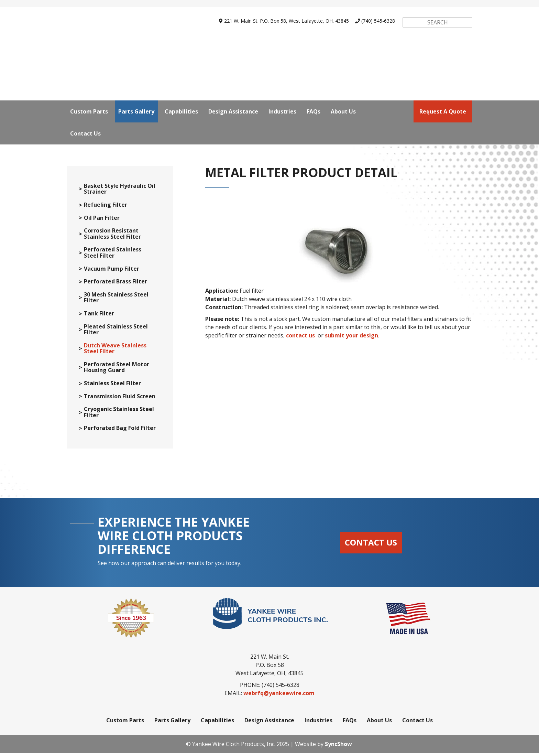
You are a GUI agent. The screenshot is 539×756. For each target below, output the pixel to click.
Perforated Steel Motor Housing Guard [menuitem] (117, 370)
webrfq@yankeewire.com (279, 696)
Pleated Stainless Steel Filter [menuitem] (116, 332)
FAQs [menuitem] (313, 48)
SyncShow (338, 747)
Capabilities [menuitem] (181, 48)
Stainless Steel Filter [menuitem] (112, 386)
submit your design (351, 338)
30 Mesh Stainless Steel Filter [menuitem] (116, 300)
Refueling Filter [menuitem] (106, 208)
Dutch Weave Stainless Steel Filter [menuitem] (115, 351)
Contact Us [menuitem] (85, 71)
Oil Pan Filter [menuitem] (102, 221)
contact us (300, 338)
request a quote (443, 48)
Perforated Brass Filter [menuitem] (115, 284)
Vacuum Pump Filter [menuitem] (112, 272)
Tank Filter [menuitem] (99, 316)
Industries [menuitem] (282, 48)
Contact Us (371, 545)
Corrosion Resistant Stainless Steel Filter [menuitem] (112, 236)
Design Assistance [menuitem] (233, 48)
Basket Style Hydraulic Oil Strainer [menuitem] (120, 192)
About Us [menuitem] (343, 48)
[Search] (437, 22)
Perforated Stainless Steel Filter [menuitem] (113, 255)
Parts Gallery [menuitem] (136, 48)
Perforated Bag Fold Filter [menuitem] (120, 431)
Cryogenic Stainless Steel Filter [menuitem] (119, 415)
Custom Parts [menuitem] (89, 48)
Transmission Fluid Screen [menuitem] (120, 399)
